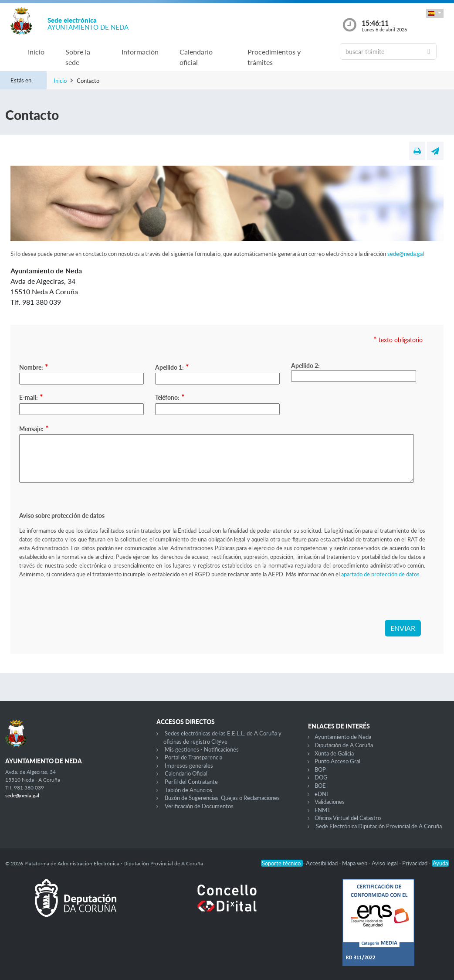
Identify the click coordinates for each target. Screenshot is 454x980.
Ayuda (440, 863)
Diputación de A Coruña (344, 745)
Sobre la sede (78, 57)
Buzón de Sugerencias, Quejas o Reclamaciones (222, 798)
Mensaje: (34, 428)
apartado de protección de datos (380, 574)
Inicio (36, 52)
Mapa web (355, 863)
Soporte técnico (282, 863)
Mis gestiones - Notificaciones (202, 749)
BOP (320, 769)
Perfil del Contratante (191, 782)
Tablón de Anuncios (188, 790)
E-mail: (31, 397)
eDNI (321, 794)
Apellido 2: (305, 366)
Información (140, 52)
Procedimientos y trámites (274, 57)
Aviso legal (385, 863)
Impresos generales (189, 766)
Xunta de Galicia (334, 753)
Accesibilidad (322, 863)
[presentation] (85, 603)
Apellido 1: (172, 367)
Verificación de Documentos (199, 806)
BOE (320, 786)
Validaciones (330, 802)
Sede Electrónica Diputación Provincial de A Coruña (379, 826)
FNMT (323, 810)
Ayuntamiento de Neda (343, 737)
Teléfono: (170, 397)
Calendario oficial (196, 57)
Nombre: (34, 367)
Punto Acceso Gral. (338, 761)
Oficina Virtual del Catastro (348, 818)
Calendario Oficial (186, 773)
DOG (321, 777)
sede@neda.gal (406, 254)
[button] (435, 13)
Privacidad (415, 863)
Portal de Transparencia (193, 757)
